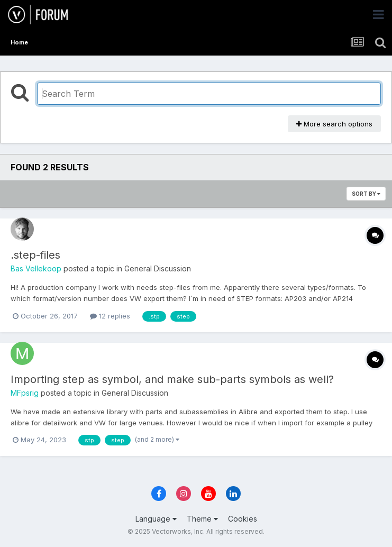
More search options (334, 124)
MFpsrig (25, 393)
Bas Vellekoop (36, 268)
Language (156, 519)
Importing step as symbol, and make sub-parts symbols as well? (172, 379)
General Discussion (158, 268)
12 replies (110, 316)
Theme (202, 519)
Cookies (243, 519)
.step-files (35, 255)
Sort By (366, 194)
